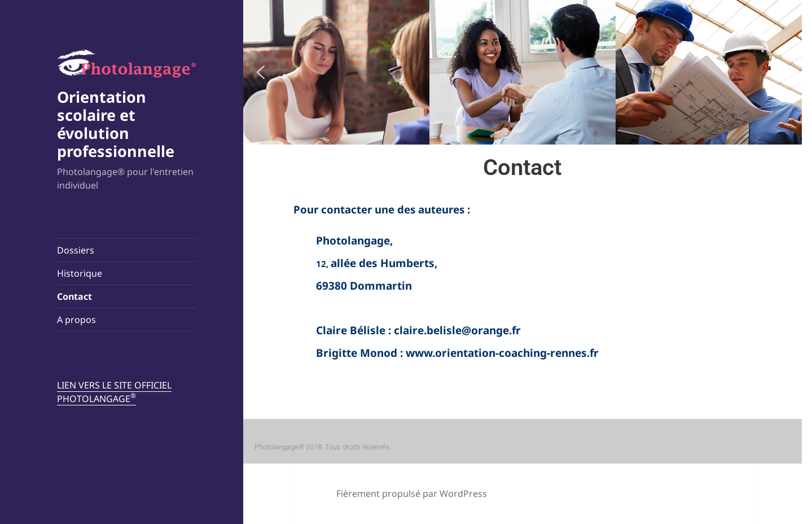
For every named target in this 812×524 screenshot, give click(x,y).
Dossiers (76, 250)
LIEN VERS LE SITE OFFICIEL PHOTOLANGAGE (114, 392)
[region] (523, 72)
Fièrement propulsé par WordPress (412, 494)
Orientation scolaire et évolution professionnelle (116, 124)
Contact (74, 296)
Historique (80, 273)
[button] (261, 72)
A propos (76, 320)
